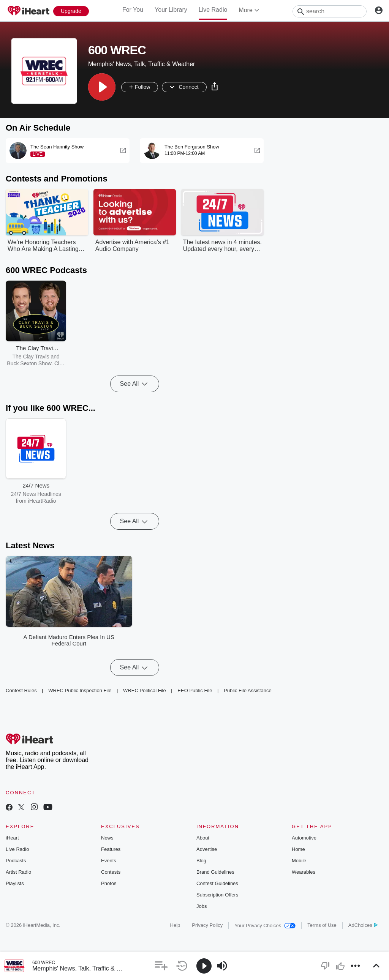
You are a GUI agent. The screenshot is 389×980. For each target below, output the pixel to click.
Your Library (171, 10)
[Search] (330, 11)
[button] (102, 87)
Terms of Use (322, 925)
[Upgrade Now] (71, 11)
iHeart (12, 838)
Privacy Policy (207, 925)
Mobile (299, 861)
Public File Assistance (248, 690)
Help (175, 925)
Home (298, 849)
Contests (111, 872)
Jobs (202, 906)
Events (109, 861)
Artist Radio (18, 872)
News (107, 838)
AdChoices (363, 925)
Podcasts (16, 861)
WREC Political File (145, 690)
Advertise (207, 849)
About (203, 838)
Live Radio (213, 10)
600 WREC (44, 963)
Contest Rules (21, 690)
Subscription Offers (217, 895)
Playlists (15, 883)
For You (133, 10)
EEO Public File (195, 690)
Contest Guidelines (217, 883)
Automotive (304, 838)
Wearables (304, 872)
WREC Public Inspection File (80, 690)
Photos (109, 883)
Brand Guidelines (215, 872)
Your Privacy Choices (265, 926)
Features (111, 849)
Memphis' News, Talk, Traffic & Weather (86, 968)
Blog (201, 861)
